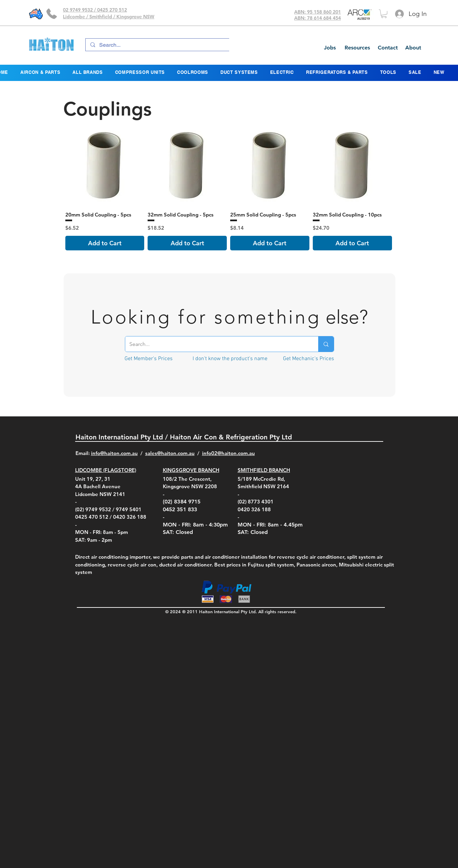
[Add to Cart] (105, 243)
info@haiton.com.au (114, 453)
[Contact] (388, 48)
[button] (384, 14)
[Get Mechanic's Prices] (309, 359)
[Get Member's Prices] (149, 359)
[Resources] (357, 48)
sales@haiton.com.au (170, 453)
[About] (413, 48)
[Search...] (158, 45)
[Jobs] (330, 48)
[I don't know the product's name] (230, 359)
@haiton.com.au (236, 453)
